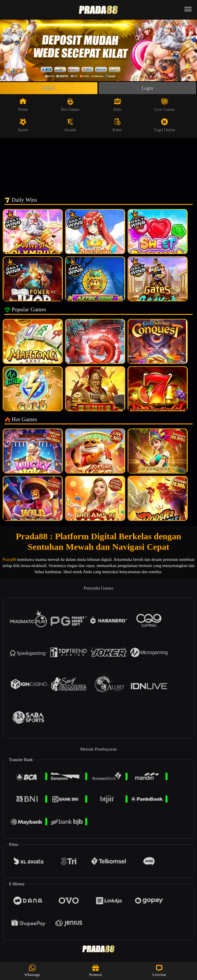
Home (23, 106)
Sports (23, 127)
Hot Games (70, 106)
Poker (117, 127)
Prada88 (9, 561)
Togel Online (164, 127)
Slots (117, 106)
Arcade (70, 127)
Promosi (96, 971)
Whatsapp (32, 971)
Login (147, 89)
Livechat (159, 971)
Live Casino (164, 106)
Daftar (49, 89)
